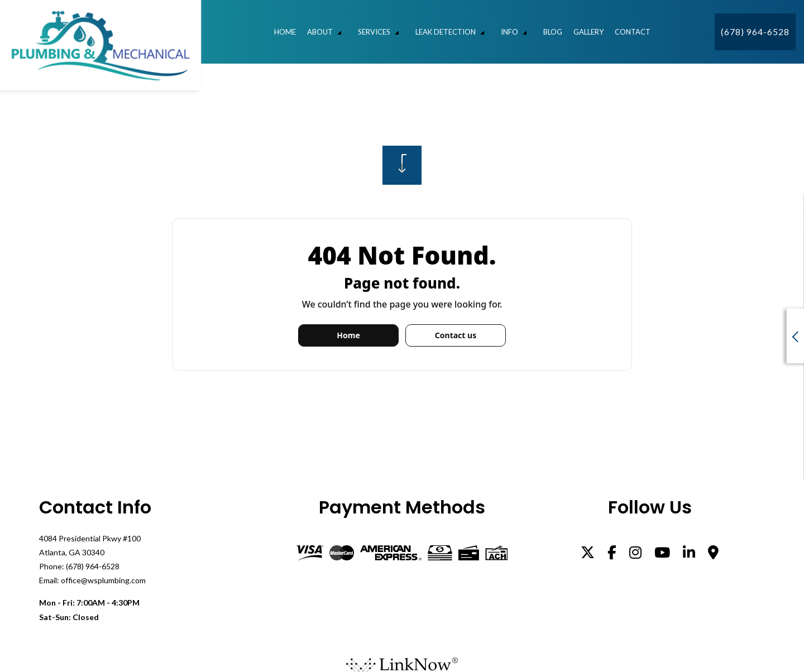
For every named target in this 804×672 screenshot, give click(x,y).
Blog (553, 32)
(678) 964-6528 (755, 32)
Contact (633, 32)
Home (285, 32)
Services (374, 32)
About (320, 32)
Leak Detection (446, 32)
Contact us (456, 335)
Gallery (588, 32)
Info (509, 32)
